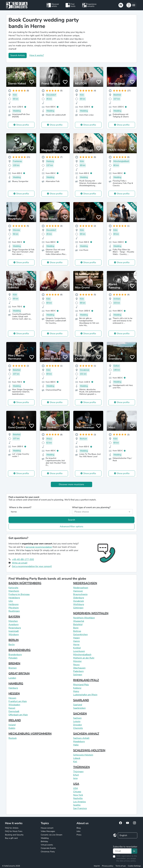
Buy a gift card (11, 838)
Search (71, 520)
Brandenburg (15, 655)
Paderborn (78, 671)
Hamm (77, 641)
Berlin (12, 645)
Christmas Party (48, 852)
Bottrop (77, 631)
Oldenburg (79, 598)
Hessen (12, 698)
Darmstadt (14, 711)
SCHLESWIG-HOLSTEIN (89, 750)
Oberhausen (79, 668)
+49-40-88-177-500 (23, 559)
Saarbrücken (79, 708)
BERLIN (14, 640)
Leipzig (77, 721)
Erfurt (76, 775)
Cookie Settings (134, 866)
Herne (76, 645)
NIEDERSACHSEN (85, 583)
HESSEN (14, 693)
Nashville (78, 798)
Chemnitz (78, 728)
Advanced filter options (71, 527)
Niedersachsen (81, 588)
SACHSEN (80, 714)
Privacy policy (108, 866)
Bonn (76, 628)
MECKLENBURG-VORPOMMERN (30, 734)
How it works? (37, 55)
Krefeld (77, 648)
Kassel (12, 708)
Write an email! (20, 563)
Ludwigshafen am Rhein (85, 695)
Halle (76, 745)
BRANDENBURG (20, 650)
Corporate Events (48, 848)
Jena (75, 778)
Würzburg (14, 634)
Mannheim (14, 591)
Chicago (77, 792)
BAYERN (14, 617)
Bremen (13, 668)
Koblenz (77, 688)
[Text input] (122, 851)
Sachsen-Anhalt (81, 738)
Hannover (78, 591)
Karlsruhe (13, 588)
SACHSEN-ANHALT (86, 734)
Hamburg (13, 688)
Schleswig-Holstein (83, 755)
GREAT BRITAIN (19, 673)
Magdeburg (79, 741)
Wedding (45, 838)
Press (79, 835)
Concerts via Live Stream (52, 835)
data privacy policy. (128, 861)
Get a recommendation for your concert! (32, 566)
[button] (131, 5)
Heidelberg (14, 598)
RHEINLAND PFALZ (86, 680)
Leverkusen (79, 651)
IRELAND (15, 720)
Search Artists (18, 55)
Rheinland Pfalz (81, 685)
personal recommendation (39, 547)
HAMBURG (16, 683)
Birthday (44, 841)
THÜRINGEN (81, 767)
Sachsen (77, 718)
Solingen (78, 675)
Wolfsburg (79, 604)
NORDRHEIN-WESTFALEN (91, 613)
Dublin (12, 728)
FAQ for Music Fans (14, 831)
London (12, 678)
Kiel (75, 762)
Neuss (76, 665)
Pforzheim (14, 608)
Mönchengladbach (82, 655)
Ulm (11, 601)
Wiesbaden (14, 705)
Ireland (12, 725)
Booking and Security (14, 835)
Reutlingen (14, 611)
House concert (47, 828)
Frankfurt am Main (18, 701)
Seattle (77, 805)
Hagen (76, 638)
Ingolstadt (14, 631)
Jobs (78, 831)
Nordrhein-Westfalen (84, 618)
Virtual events (47, 845)
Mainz (76, 691)
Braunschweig (80, 594)
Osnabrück (78, 601)
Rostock (13, 738)
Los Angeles (80, 802)
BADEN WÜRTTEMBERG (25, 583)
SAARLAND (81, 700)
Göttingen (78, 608)
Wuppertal (79, 621)
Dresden (78, 725)
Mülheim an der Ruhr (84, 658)
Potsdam (13, 658)
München (13, 621)
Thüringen (78, 772)
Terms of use (121, 866)
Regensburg (15, 628)
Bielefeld (78, 624)
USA (76, 784)
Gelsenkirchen (80, 634)
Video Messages (48, 831)
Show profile (23, 125)
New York (78, 795)
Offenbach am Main (18, 715)
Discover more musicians (71, 484)
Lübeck (77, 758)
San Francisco (80, 808)
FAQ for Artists (12, 828)
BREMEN (14, 663)
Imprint (97, 866)
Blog (79, 828)
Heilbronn (14, 604)
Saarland (78, 705)
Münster (77, 661)
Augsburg (13, 624)
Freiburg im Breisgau (19, 594)
